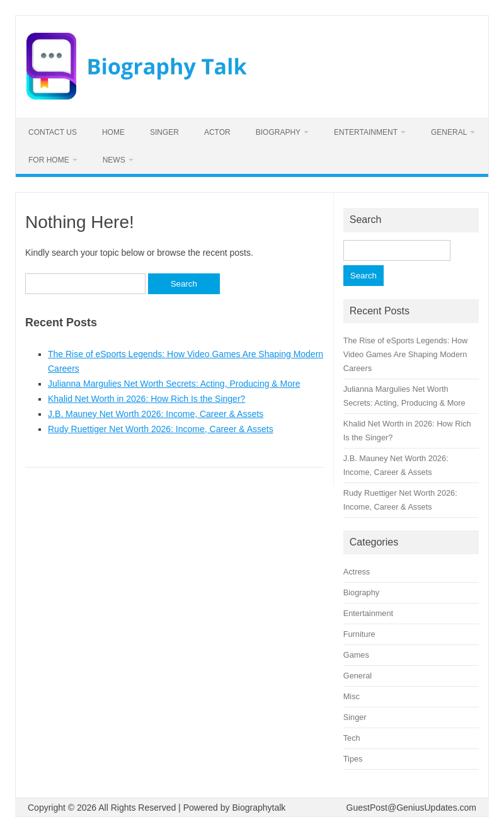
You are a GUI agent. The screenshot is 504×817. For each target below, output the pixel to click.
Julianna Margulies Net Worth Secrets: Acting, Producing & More (174, 384)
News (114, 160)
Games (356, 655)
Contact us (53, 132)
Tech (352, 738)
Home (113, 132)
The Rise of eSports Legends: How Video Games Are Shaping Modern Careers (406, 354)
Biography (278, 132)
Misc (352, 696)
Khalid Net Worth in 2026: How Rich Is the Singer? (146, 399)
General (449, 132)
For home (49, 160)
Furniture (359, 634)
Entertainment (366, 132)
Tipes (353, 759)
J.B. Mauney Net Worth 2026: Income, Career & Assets (156, 414)
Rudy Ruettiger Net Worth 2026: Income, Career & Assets (161, 429)
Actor (217, 132)
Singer (164, 132)
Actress (357, 572)
